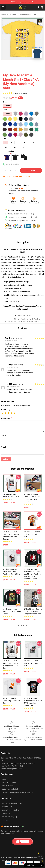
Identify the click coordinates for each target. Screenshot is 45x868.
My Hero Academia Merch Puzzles (27, 319)
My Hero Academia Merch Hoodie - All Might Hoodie (12, 611)
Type (5, 102)
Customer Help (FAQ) (10, 817)
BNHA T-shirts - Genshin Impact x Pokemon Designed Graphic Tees (33, 611)
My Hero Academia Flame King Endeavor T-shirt (12, 701)
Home (3, 15)
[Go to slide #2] (19, 65)
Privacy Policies (7, 786)
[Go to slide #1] (7, 65)
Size (4, 139)
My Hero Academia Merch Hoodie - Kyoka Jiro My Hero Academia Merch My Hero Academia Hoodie (33, 574)
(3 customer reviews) (21, 93)
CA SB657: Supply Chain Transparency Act (17, 792)
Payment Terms (7, 807)
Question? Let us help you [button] (34, 865)
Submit (6, 459)
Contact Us (6, 813)
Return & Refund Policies (11, 810)
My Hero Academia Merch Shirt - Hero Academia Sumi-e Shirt (11, 572)
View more (23, 626)
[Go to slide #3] (32, 65)
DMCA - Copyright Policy (11, 789)
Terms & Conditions (9, 782)
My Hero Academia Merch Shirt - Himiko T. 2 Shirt (33, 663)
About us (5, 779)
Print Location (8, 151)
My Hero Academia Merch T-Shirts (23, 15)
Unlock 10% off (40, 858)
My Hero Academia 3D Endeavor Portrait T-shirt (32, 534)
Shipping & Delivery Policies (12, 803)
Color (5, 110)
